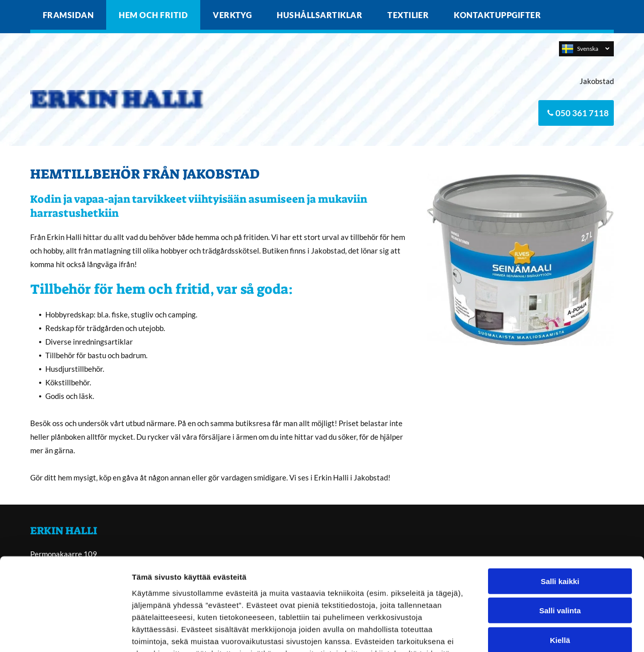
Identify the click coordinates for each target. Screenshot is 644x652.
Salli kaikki (560, 497)
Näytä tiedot (538, 632)
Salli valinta (560, 526)
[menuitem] (68, 15)
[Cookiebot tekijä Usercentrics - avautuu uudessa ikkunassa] (65, 632)
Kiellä (560, 556)
